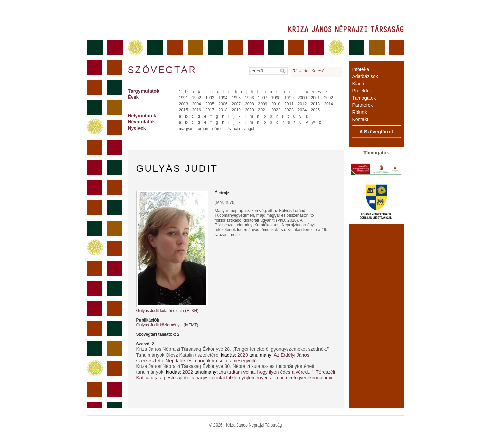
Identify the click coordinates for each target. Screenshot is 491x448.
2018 (223, 110)
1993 (210, 98)
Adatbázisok (365, 76)
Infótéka (361, 69)
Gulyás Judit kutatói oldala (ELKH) (168, 311)
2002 (329, 98)
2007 (236, 104)
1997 (263, 98)
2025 (316, 110)
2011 (289, 104)
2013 (316, 104)
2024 (302, 110)
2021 (263, 110)
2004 (197, 104)
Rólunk (360, 112)
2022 (276, 110)
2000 (302, 98)
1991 (184, 98)
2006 (223, 104)
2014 (329, 104)
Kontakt (360, 119)
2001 (316, 98)
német (218, 129)
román (203, 129)
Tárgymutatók (144, 91)
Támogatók (364, 98)
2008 (249, 104)
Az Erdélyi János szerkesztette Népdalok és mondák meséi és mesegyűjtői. (223, 358)
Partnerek (363, 105)
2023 (289, 110)
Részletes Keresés (310, 71)
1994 (223, 98)
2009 (263, 104)
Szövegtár (162, 70)
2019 (236, 110)
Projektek (362, 91)
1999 (289, 98)
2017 (210, 110)
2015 (184, 110)
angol (249, 129)
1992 (197, 98)
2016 (197, 110)
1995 (236, 98)
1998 (276, 98)
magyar (186, 129)
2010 (276, 104)
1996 (249, 98)
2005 (210, 104)
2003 (184, 104)
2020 (249, 110)
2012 (302, 104)
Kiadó (358, 84)
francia (234, 129)
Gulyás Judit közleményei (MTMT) (167, 325)
